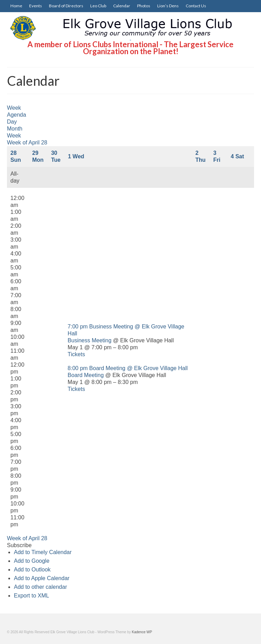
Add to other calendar (40, 587)
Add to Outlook (32, 570)
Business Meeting (90, 340)
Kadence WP (142, 632)
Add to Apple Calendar (42, 578)
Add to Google (32, 561)
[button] (19, 545)
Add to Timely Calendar (43, 552)
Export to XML (31, 596)
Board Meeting (86, 375)
